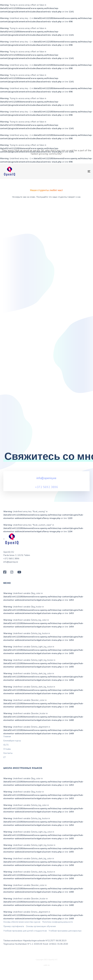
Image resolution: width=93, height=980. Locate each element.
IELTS (6, 757)
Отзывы (7, 761)
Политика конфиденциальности (57, 934)
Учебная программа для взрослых (65, 943)
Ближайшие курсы (12, 753)
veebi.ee (47, 977)
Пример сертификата (14, 939)
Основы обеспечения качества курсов (22, 934)
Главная (7, 749)
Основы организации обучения (41, 939)
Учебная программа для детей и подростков (25, 943)
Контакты (8, 765)
